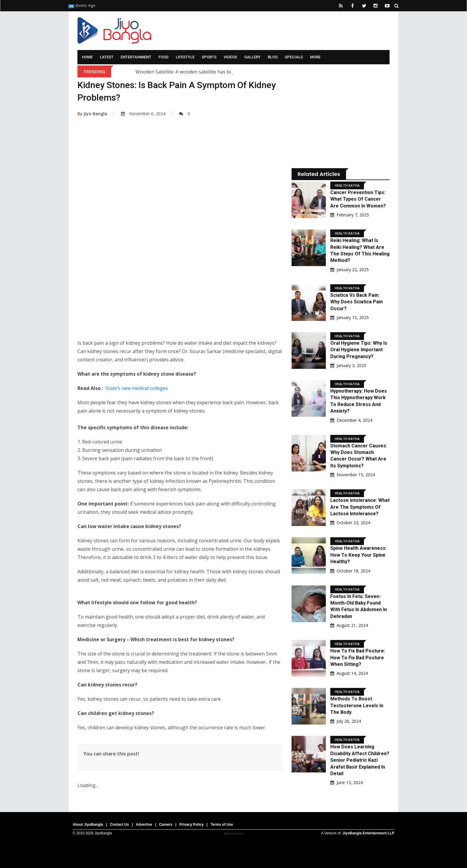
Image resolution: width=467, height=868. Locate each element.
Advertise (144, 825)
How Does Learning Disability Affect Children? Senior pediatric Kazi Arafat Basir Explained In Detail (360, 760)
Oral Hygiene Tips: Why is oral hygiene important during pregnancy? (359, 350)
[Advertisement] (180, 182)
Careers (166, 825)
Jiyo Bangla (92, 114)
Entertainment (136, 57)
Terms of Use (222, 825)
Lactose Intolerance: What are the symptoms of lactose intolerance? (360, 507)
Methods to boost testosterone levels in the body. (357, 705)
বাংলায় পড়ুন (82, 6)
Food (164, 57)
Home (87, 57)
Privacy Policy (191, 825)
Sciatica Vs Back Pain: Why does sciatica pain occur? (357, 302)
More (315, 57)
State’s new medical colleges (137, 388)
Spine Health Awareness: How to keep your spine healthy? (358, 555)
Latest (107, 57)
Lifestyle (185, 57)
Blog (273, 57)
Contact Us (119, 825)
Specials (294, 57)
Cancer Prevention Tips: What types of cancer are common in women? (358, 199)
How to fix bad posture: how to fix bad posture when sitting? (358, 658)
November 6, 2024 (143, 114)
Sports (209, 57)
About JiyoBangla (88, 825)
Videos (230, 57)
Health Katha (347, 185)
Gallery (252, 57)
